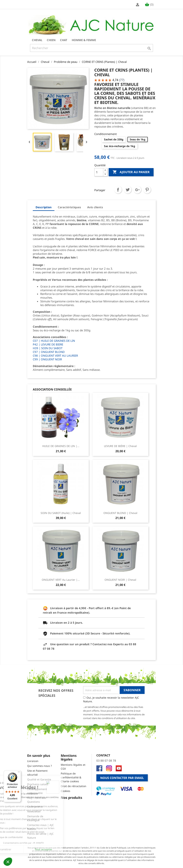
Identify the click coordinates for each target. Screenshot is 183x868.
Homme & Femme (84, 40)
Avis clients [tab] (95, 207)
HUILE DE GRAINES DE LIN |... (61, 446)
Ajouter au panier (131, 172)
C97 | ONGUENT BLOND (49, 352)
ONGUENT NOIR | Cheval (120, 580)
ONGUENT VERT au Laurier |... (61, 580)
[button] (8, 862)
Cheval (37, 40)
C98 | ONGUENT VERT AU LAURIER (55, 356)
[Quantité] (99, 172)
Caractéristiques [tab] (69, 207)
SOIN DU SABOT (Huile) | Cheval (61, 513)
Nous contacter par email (122, 778)
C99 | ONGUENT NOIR (47, 359)
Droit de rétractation (74, 786)
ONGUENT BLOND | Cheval (120, 513)
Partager (118, 190)
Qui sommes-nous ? (40, 766)
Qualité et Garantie (39, 779)
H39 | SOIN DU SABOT (48, 348)
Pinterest (147, 190)
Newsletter (34, 811)
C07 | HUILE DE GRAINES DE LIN (54, 341)
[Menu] (19, 773)
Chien (51, 40)
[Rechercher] (91, 48)
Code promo (35, 807)
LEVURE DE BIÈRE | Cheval (120, 446)
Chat (64, 40)
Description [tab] (44, 207)
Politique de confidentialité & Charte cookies (71, 777)
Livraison (33, 761)
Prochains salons (38, 784)
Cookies (66, 791)
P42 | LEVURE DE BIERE (48, 344)
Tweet (128, 190)
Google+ (137, 190)
